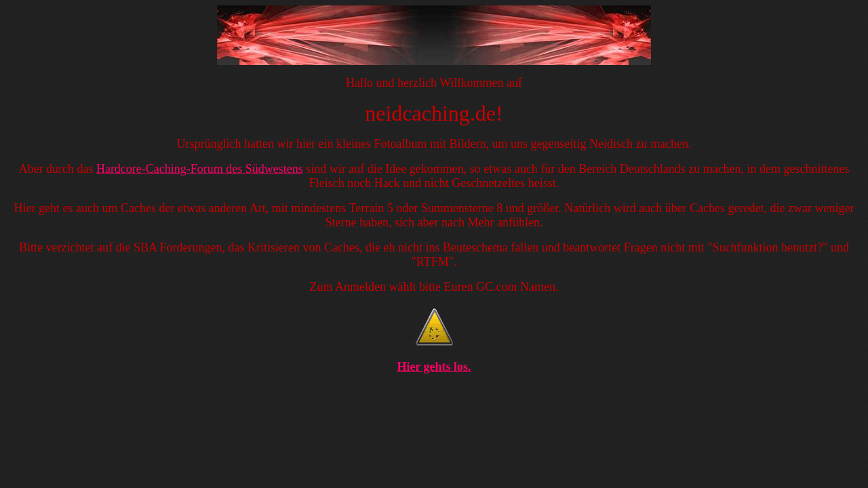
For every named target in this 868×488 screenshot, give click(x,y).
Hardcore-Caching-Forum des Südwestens (200, 169)
